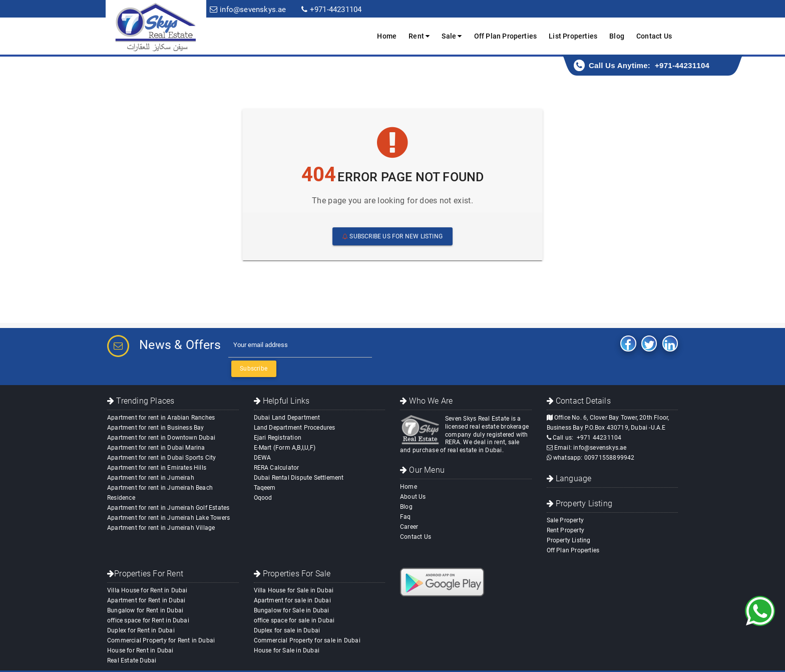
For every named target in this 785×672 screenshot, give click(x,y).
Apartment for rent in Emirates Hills (157, 445)
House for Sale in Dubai (287, 628)
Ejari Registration (278, 415)
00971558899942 (610, 435)
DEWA (263, 435)
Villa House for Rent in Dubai (147, 568)
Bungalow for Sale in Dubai (292, 588)
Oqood (263, 475)
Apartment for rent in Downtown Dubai (161, 415)
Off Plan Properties (506, 36)
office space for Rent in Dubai (148, 598)
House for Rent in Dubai (140, 628)
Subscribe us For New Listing (392, 236)
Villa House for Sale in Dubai (294, 568)
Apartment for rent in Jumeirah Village (161, 505)
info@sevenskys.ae (600, 425)
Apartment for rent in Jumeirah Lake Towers (168, 495)
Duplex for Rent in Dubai (141, 608)
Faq (406, 494)
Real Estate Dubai (132, 638)
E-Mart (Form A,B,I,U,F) (285, 425)
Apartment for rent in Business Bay (156, 405)
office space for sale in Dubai (294, 598)
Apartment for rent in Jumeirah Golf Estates (168, 485)
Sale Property (565, 498)
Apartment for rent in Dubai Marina (156, 425)
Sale (452, 36)
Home (387, 36)
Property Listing (569, 518)
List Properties (573, 36)
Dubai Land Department (287, 395)
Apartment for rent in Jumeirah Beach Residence (160, 470)
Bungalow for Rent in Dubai (145, 588)
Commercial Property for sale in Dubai (307, 618)
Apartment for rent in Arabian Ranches (161, 395)
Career (409, 504)
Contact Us (654, 36)
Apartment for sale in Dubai (292, 578)
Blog (617, 36)
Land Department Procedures (295, 405)
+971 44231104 (599, 415)
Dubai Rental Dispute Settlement (299, 455)
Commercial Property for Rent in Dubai (161, 618)
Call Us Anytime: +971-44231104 (642, 65)
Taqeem (265, 465)
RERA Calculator (277, 445)
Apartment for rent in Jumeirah (151, 455)
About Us (413, 474)
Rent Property (566, 508)
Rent (419, 36)
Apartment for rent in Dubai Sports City (162, 435)
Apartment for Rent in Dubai (146, 578)
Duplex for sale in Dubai (287, 608)
